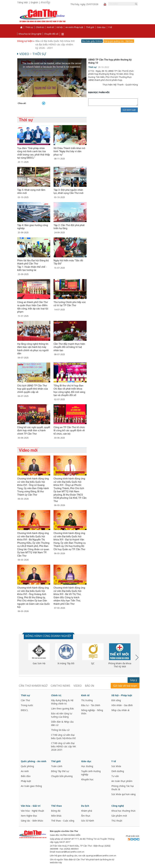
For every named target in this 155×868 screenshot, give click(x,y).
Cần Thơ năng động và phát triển (55, 41)
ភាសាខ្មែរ (45, 3)
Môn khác (56, 816)
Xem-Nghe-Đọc (29, 816)
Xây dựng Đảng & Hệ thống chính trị (62, 702)
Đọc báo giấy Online (92, 41)
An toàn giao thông (31, 786)
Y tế (110, 27)
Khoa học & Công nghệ (30, 34)
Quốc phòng (27, 766)
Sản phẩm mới (119, 816)
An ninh (25, 771)
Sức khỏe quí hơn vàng (123, 794)
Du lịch (85, 806)
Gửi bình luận (129, 110)
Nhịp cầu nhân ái (120, 710)
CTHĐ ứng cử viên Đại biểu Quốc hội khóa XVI (63, 737)
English (34, 2)
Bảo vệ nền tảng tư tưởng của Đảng (62, 715)
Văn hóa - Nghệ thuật (32, 811)
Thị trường (87, 700)
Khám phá (87, 811)
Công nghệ (118, 806)
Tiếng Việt (23, 2)
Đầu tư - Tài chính (91, 705)
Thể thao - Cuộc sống (63, 821)
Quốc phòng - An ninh (34, 761)
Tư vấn (115, 776)
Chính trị (40, 27)
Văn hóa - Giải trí (31, 806)
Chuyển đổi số (51, 34)
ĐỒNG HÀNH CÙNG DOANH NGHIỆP (48, 636)
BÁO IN (90, 686)
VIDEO (78, 686)
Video (24, 54)
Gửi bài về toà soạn (125, 686)
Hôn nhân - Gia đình (122, 705)
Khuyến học (87, 779)
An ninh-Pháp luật (74, 27)
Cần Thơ (25, 700)
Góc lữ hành (88, 821)
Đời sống (116, 700)
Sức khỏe (116, 766)
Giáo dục (101, 27)
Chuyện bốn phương (62, 776)
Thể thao (56, 806)
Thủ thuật (117, 821)
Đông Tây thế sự (60, 771)
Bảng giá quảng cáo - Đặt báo (119, 41)
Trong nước (27, 705)
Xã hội (60, 27)
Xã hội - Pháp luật (122, 695)
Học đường (87, 766)
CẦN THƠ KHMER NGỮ (33, 686)
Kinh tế (50, 27)
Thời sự (29, 27)
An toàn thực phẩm (122, 781)
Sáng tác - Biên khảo (32, 821)
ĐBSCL (25, 710)
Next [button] (137, 657)
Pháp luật (26, 781)
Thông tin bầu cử (60, 730)
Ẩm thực (86, 816)
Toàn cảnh (57, 766)
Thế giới (90, 27)
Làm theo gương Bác (63, 708)
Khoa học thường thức (124, 811)
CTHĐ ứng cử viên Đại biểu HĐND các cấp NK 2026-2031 (63, 746)
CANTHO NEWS (60, 686)
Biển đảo (26, 776)
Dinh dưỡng (118, 771)
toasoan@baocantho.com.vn (70, 852)
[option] (39, 654)
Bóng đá (56, 811)
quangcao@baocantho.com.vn (101, 855)
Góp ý (134, 680)
